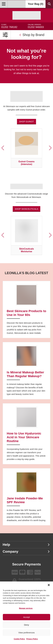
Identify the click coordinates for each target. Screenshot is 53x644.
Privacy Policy (32, 639)
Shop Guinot (26, 121)
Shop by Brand (32, 35)
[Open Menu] (4, 4)
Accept (27, 617)
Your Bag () (36, 4)
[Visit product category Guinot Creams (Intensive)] (26, 148)
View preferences (27, 633)
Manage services (26, 608)
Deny (26, 625)
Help (26, 545)
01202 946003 (40, 26)
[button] (49, 585)
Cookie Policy (19, 639)
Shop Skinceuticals (26, 209)
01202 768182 (13, 26)
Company (26, 551)
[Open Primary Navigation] (5, 35)
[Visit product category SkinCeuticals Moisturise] (26, 236)
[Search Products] (49, 4)
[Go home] (27, 15)
